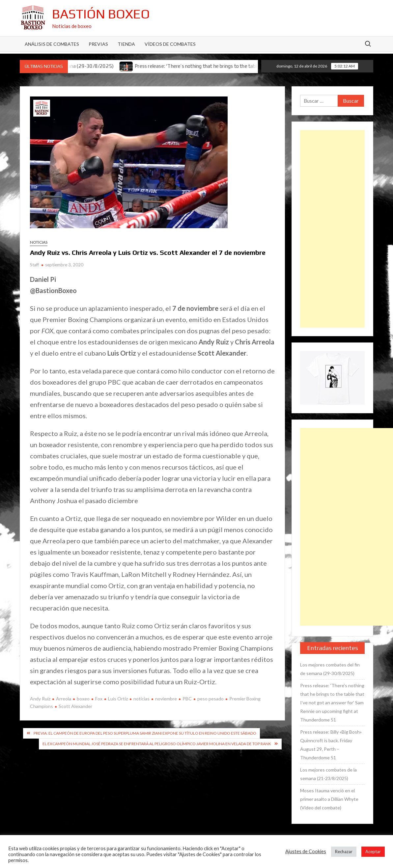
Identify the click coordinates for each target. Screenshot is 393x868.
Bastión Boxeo (101, 14)
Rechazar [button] (344, 852)
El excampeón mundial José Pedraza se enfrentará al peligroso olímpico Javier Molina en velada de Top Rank (157, 744)
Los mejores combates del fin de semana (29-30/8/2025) (330, 669)
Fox (99, 699)
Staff (34, 265)
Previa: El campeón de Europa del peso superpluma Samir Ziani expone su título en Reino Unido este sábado (145, 733)
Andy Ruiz (40, 699)
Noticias (39, 242)
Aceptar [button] (373, 852)
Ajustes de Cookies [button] (306, 851)
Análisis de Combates (52, 44)
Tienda (126, 44)
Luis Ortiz (118, 699)
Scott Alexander (75, 706)
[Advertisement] (332, 229)
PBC (187, 699)
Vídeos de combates (170, 44)
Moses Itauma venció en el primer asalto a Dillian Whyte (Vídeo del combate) (329, 799)
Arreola (64, 699)
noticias (141, 699)
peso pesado (211, 699)
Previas (98, 44)
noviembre (166, 699)
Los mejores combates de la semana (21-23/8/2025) (328, 774)
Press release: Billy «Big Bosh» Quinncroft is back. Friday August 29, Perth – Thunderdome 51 (331, 745)
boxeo (83, 699)
